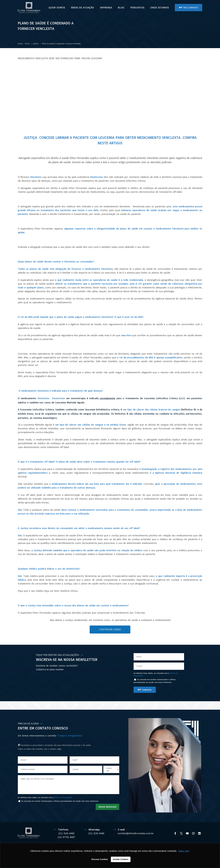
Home (20, 44)
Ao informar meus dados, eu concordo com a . (156, 674)
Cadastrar (147, 690)
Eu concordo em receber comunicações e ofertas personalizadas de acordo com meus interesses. (155, 681)
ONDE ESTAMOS (160, 8)
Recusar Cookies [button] (100, 859)
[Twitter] (181, 833)
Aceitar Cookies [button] (121, 859)
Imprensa (106, 8)
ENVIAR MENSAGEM (107, 807)
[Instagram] (193, 833)
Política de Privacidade (63, 797)
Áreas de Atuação (82, 8)
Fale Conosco (191, 8)
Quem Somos (57, 8)
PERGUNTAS (137, 8)
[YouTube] (187, 833)
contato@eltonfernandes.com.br (136, 833)
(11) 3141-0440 (66, 833)
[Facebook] (175, 833)
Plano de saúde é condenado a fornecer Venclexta (61, 44)
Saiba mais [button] (184, 851)
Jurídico (36, 44)
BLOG (121, 8)
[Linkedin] (199, 833)
